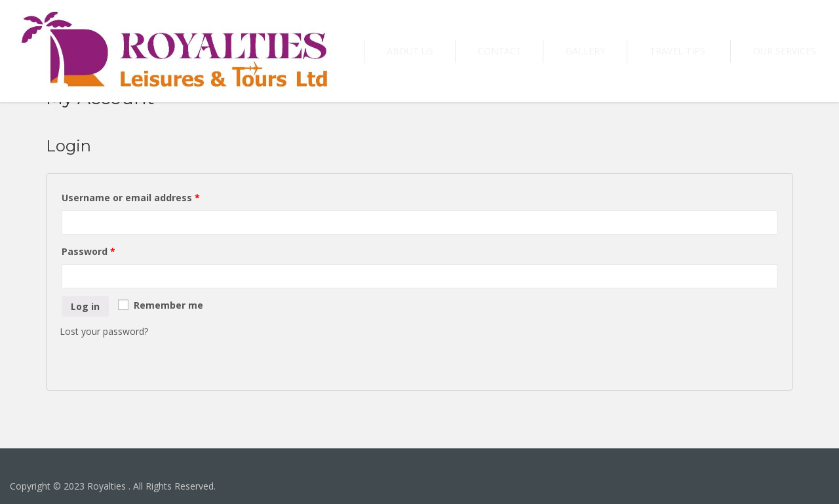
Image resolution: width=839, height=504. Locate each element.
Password (88, 251)
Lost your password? (104, 331)
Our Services (794, 51)
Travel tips (705, 51)
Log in (85, 306)
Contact (563, 51)
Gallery (631, 51)
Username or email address (131, 198)
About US (492, 51)
